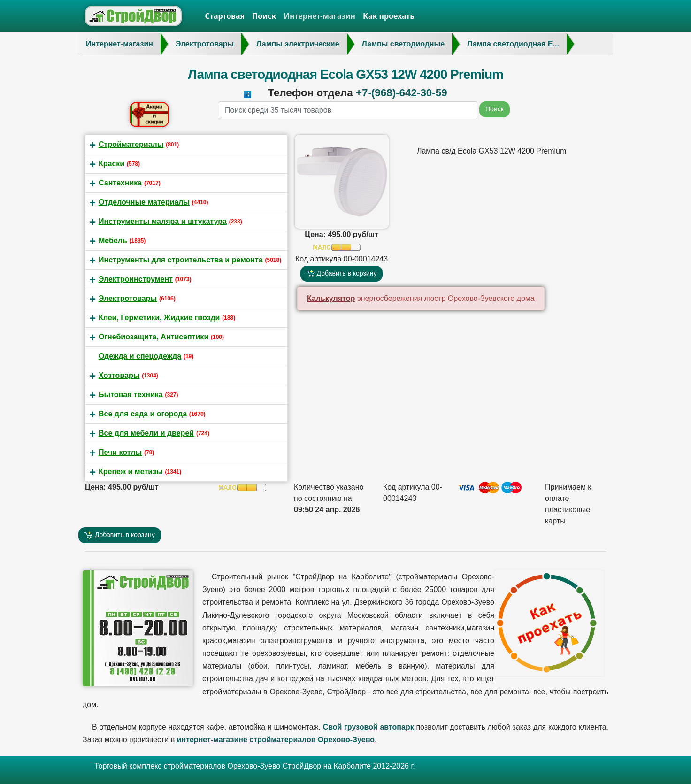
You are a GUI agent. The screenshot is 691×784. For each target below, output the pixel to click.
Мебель (113, 241)
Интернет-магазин (319, 16)
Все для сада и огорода (143, 414)
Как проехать (389, 16)
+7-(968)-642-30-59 (402, 93)
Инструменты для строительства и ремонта (181, 260)
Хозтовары (119, 375)
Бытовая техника (131, 395)
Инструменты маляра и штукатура (163, 221)
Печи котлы (120, 452)
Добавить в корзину (342, 273)
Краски (111, 164)
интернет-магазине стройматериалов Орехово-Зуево (276, 740)
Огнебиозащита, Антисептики (154, 337)
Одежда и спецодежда (140, 356)
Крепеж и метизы (131, 472)
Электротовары (128, 298)
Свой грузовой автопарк (370, 727)
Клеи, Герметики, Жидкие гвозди (159, 318)
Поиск (264, 16)
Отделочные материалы (144, 202)
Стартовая (225, 16)
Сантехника (120, 183)
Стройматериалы (131, 144)
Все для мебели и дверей (146, 433)
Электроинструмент (136, 279)
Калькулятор (331, 298)
